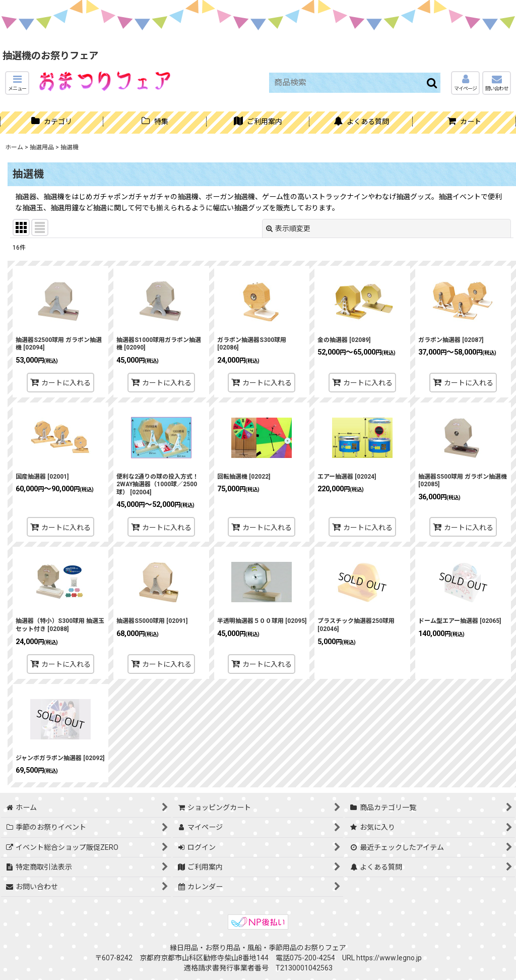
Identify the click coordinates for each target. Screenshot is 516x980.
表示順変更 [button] (288, 228)
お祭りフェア (325, 948)
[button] (17, 83)
